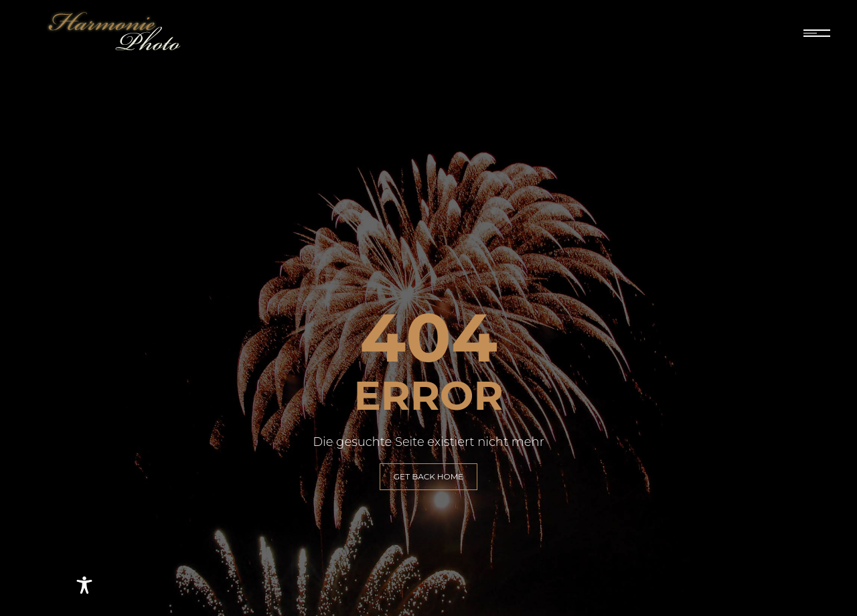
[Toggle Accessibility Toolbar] (84, 585)
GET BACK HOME (428, 476)
